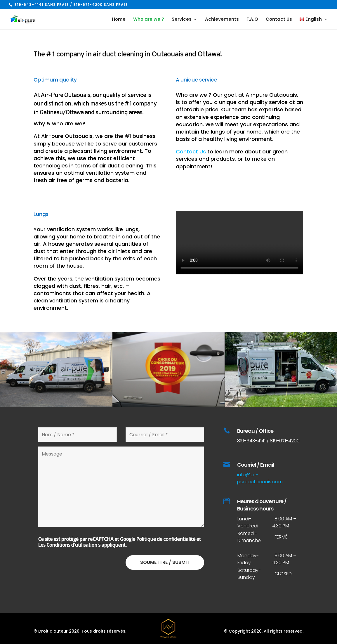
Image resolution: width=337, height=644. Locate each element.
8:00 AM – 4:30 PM (284, 559)
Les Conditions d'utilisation (68, 545)
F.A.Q (252, 20)
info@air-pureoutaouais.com (260, 478)
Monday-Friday (248, 559)
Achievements (222, 20)
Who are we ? (149, 20)
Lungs (41, 214)
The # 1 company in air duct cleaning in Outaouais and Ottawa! (128, 55)
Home (119, 20)
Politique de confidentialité (166, 539)
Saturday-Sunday (249, 574)
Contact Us (279, 20)
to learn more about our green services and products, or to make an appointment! (232, 159)
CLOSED (283, 574)
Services (182, 20)
